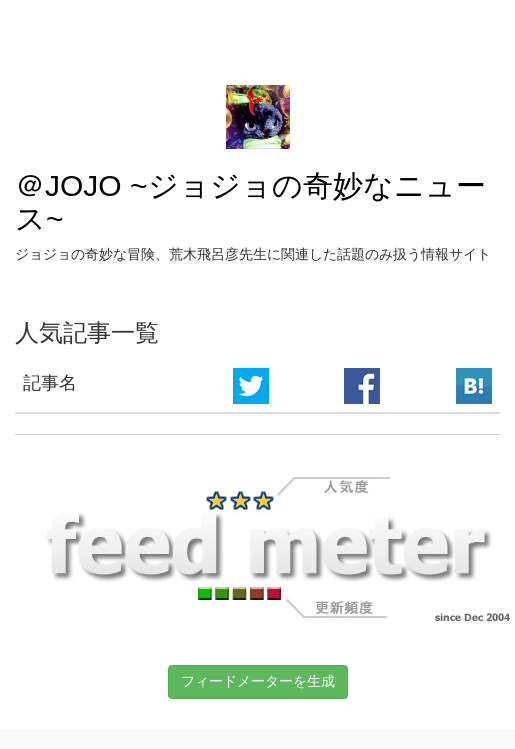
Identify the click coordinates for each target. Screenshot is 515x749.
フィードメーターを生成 (258, 681)
